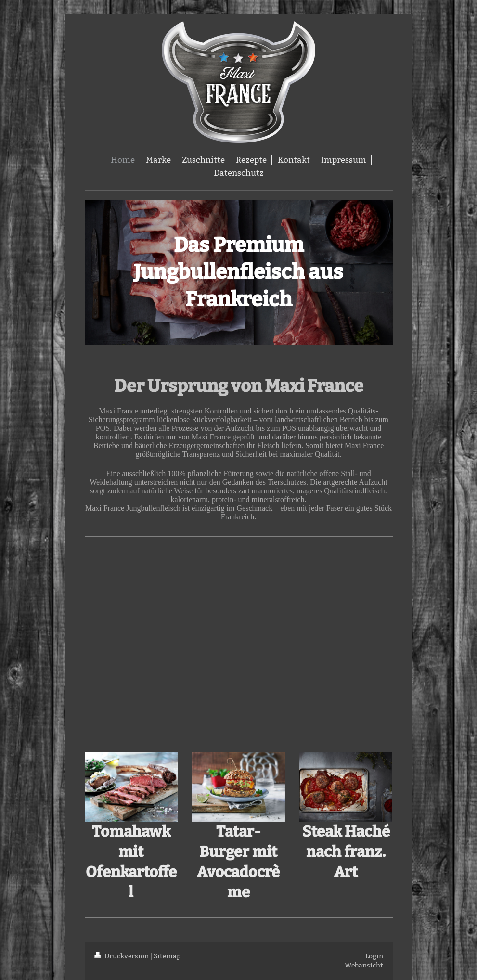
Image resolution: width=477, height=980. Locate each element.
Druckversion (122, 956)
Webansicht (364, 965)
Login (374, 956)
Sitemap (167, 956)
